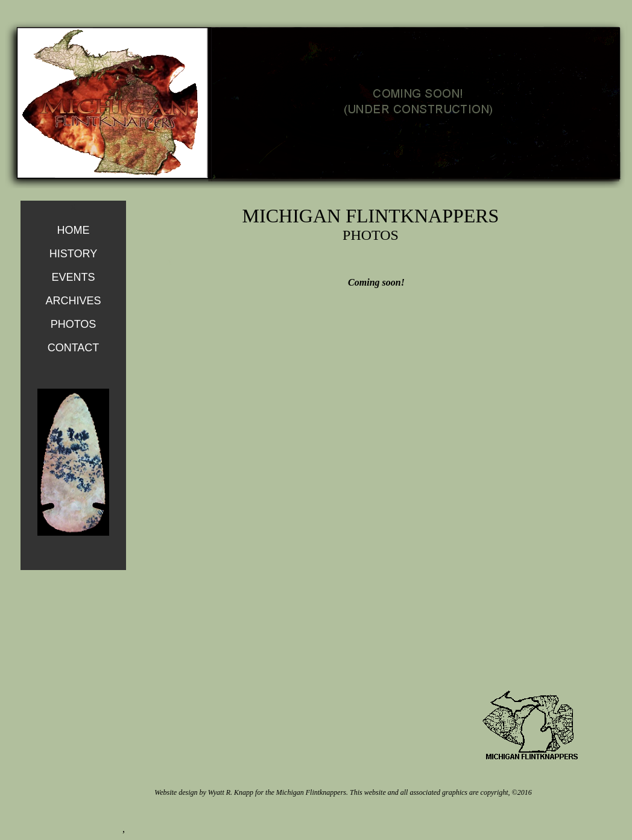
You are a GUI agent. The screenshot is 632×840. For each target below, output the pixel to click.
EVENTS (73, 277)
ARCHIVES (73, 301)
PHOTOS (74, 324)
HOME (74, 230)
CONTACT (74, 348)
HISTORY (73, 254)
